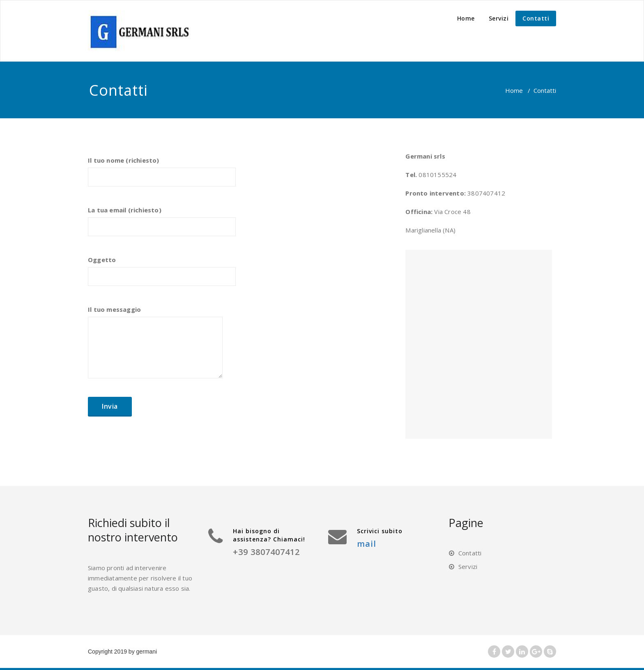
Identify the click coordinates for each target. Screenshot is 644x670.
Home (466, 18)
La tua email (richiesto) (162, 225)
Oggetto (162, 275)
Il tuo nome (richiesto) (162, 175)
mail (367, 544)
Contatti (536, 18)
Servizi (499, 18)
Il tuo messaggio (155, 346)
